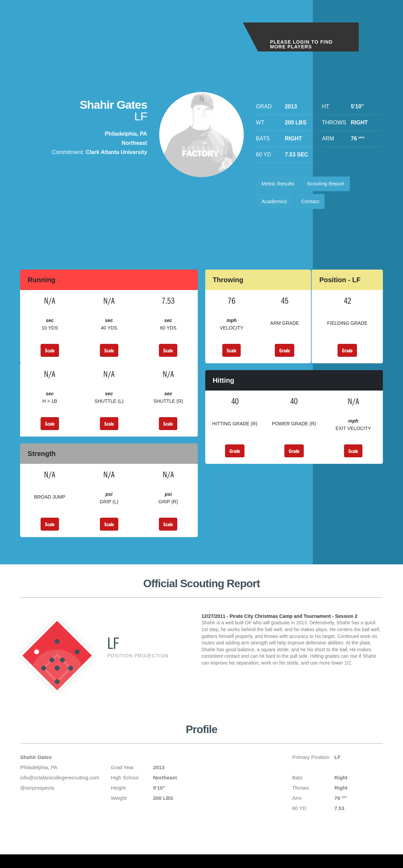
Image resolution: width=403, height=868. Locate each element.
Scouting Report (330, 185)
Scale (50, 353)
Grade (285, 353)
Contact (314, 204)
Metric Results (279, 185)
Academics (275, 204)
